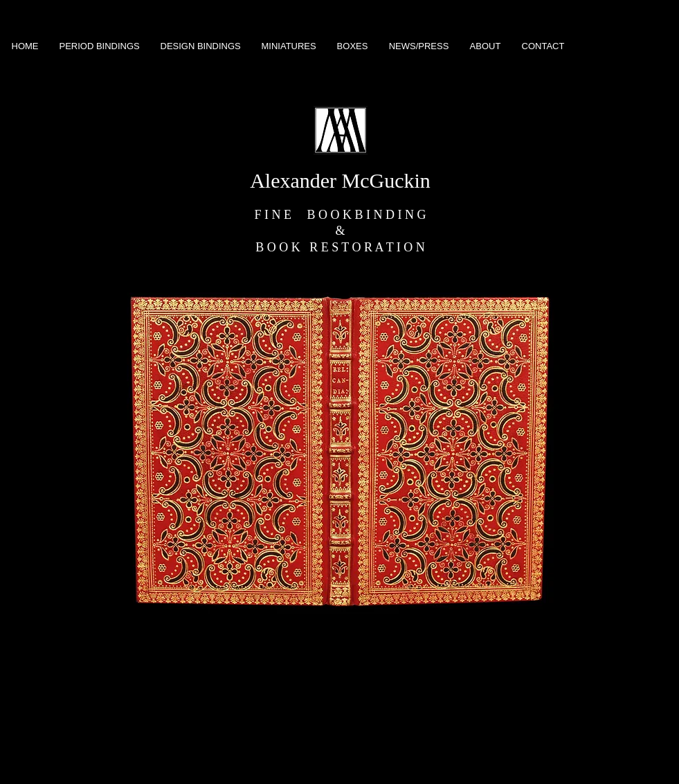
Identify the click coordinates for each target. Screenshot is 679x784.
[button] (340, 452)
